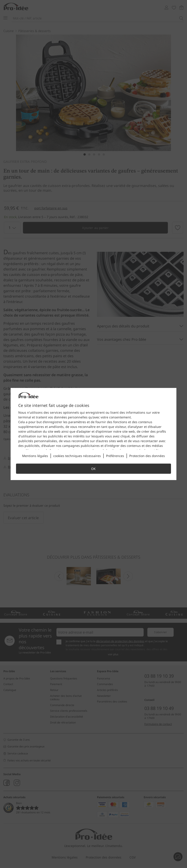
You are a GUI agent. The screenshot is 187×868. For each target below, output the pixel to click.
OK (93, 469)
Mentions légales (35, 456)
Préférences (115, 456)
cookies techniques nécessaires (77, 456)
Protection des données (147, 456)
